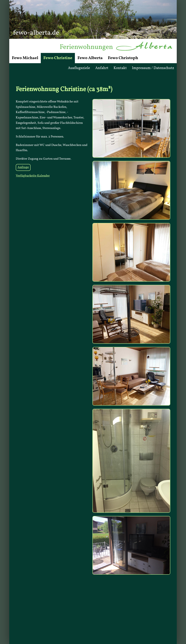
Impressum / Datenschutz (153, 68)
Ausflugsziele (79, 68)
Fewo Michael (25, 58)
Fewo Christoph (123, 58)
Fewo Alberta (90, 58)
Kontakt (120, 68)
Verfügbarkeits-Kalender (33, 176)
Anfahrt (102, 68)
